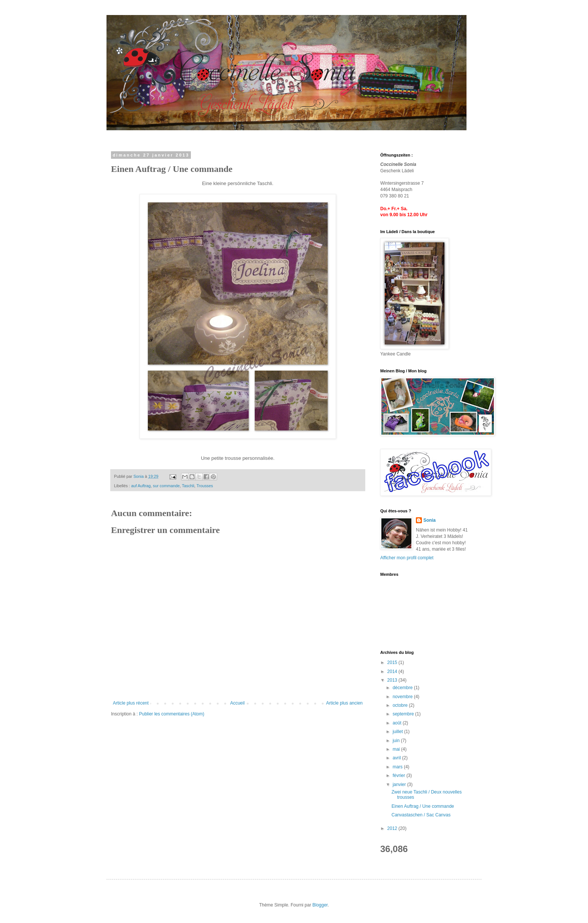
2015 (393, 663)
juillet (398, 732)
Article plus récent (131, 703)
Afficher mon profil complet (407, 558)
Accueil (238, 703)
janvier (400, 784)
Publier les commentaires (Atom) (172, 714)
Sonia (430, 520)
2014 (393, 672)
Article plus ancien (344, 703)
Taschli (188, 486)
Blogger (320, 905)
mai (397, 749)
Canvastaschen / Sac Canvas (421, 815)
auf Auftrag (141, 486)
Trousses (205, 486)
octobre (401, 705)
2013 (393, 680)
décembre (403, 688)
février (400, 775)
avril (397, 758)
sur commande (166, 486)
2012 (393, 828)
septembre (404, 714)
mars (398, 767)
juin (397, 741)
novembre (403, 697)
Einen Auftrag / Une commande (423, 806)
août (398, 723)
